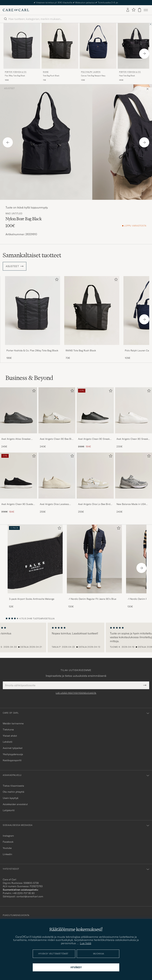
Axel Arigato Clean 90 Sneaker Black (95, 439)
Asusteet (9, 88)
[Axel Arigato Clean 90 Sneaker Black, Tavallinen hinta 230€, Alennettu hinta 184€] (95, 418)
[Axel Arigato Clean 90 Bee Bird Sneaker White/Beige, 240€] (57, 418)
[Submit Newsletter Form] (145, 685)
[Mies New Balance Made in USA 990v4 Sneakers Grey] (134, 476)
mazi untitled (14, 213)
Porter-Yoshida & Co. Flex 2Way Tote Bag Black (32, 350)
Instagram (8, 836)
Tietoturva (8, 730)
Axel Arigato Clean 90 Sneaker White (133, 439)
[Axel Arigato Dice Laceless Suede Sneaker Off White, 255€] (57, 483)
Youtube (7, 848)
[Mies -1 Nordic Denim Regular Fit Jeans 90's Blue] (94, 559)
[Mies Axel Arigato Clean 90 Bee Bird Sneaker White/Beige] (57, 410)
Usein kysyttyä (11, 798)
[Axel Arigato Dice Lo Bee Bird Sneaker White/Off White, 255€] (95, 483)
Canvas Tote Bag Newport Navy (93, 76)
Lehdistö (8, 742)
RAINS (46, 72)
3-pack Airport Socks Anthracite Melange (32, 599)
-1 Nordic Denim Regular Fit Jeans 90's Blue (92, 599)
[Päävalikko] (146, 10)
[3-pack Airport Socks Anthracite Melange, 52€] (35, 566)
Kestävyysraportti (12, 760)
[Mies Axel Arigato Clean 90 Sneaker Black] (95, 410)
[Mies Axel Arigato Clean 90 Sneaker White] (134, 410)
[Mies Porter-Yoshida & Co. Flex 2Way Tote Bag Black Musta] (22, 46)
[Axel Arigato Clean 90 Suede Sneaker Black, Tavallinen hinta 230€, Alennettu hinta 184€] (19, 483)
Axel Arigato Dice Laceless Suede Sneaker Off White (54, 504)
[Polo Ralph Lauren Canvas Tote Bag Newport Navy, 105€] (98, 52)
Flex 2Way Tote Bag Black (15, 76)
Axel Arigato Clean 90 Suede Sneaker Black (17, 504)
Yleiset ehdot (10, 736)
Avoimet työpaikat (13, 748)
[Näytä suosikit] (134, 10)
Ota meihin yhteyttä (14, 792)
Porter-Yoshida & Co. (16, 72)
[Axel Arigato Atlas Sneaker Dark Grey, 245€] (19, 418)
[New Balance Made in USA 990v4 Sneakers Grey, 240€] (134, 483)
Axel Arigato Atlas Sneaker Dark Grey (16, 439)
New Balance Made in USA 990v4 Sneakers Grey (131, 504)
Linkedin (7, 854)
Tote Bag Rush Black (51, 76)
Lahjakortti (9, 810)
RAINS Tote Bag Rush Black (81, 350)
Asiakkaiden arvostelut (15, 804)
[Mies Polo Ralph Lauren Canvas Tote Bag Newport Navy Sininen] (98, 46)
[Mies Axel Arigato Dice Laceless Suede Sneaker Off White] (57, 476)
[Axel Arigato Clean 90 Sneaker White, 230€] (134, 418)
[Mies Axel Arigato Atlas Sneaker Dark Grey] (19, 410)
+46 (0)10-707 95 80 (23, 893)
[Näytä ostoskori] (140, 10)
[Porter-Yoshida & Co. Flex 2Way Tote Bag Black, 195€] (22, 52)
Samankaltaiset (32, 255)
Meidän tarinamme (13, 723)
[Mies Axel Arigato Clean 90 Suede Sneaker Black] (19, 476)
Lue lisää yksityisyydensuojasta (76, 693)
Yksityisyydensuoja (13, 754)
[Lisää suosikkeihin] (56, 280)
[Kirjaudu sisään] (128, 10)
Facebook (8, 842)
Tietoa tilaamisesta (13, 786)
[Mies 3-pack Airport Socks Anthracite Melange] (35, 559)
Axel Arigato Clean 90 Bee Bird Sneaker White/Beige (57, 439)
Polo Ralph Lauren (91, 72)
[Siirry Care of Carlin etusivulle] (16, 10)
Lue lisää (86, 943)
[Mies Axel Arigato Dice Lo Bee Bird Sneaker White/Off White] (95, 476)
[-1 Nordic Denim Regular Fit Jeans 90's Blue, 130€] (94, 566)
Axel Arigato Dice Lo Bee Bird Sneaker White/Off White (94, 504)
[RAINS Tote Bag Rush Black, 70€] (60, 52)
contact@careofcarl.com (30, 896)
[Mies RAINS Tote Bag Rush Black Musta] (60, 46)
